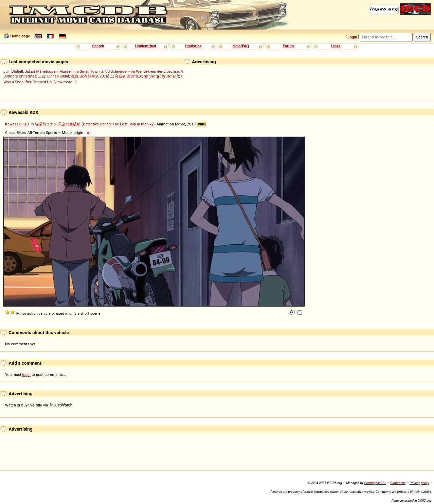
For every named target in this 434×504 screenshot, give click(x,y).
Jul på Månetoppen (41, 71)
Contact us (398, 483)
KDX (26, 124)
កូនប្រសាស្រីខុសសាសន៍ (161, 76)
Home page (20, 36)
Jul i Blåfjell (13, 71)
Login (352, 37)
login (27, 375)
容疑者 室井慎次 (128, 76)
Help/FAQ (241, 46)
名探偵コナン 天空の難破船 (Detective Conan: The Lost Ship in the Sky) (95, 124)
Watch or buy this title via (39, 405)
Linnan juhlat (58, 76)
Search (98, 46)
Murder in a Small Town (79, 71)
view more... (65, 82)
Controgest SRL (375, 483)
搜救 (75, 76)
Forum (288, 46)
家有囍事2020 (92, 76)
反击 (109, 76)
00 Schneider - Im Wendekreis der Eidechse (142, 71)
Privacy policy (419, 483)
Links (336, 46)
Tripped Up (42, 82)
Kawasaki (13, 124)
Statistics (193, 46)
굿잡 (42, 76)
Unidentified (146, 46)
